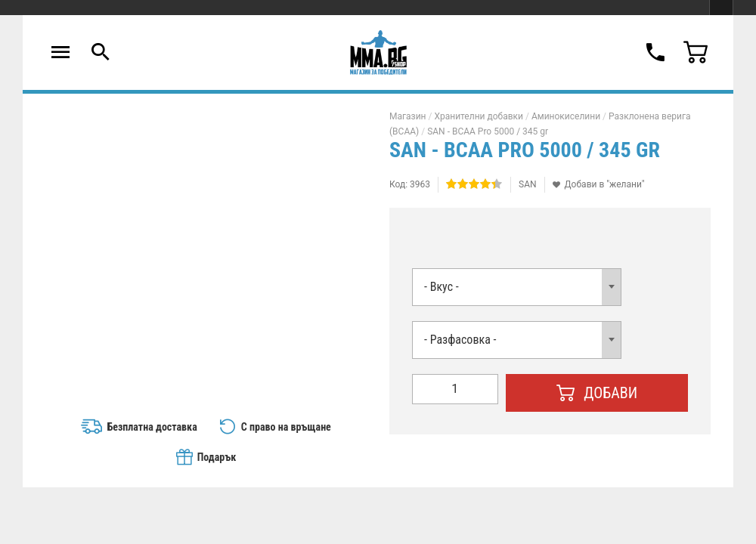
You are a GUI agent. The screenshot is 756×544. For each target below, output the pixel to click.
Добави (597, 393)
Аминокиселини (566, 116)
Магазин (408, 116)
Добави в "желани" (605, 184)
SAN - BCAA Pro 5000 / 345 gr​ (488, 131)
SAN (528, 184)
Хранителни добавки (479, 116)
